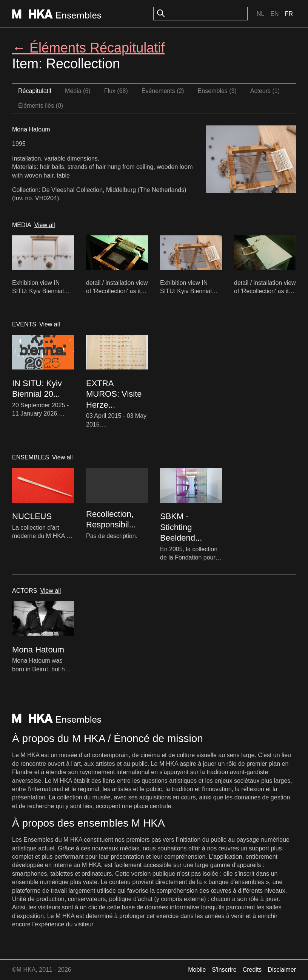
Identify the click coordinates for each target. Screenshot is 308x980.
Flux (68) (116, 91)
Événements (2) (163, 91)
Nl (260, 14)
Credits (252, 970)
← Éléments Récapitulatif (88, 48)
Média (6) (78, 91)
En (274, 14)
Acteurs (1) (265, 91)
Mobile (197, 970)
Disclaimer (282, 970)
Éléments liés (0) (41, 106)
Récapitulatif (35, 91)
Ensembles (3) (217, 91)
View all (45, 225)
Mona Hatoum (31, 129)
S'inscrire (224, 970)
